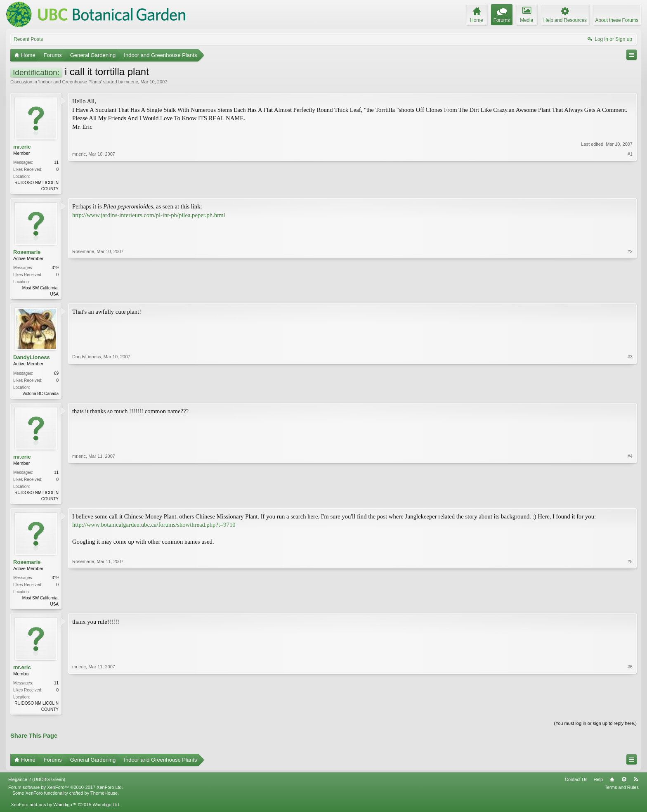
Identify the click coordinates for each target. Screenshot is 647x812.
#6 (630, 713)
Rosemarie (27, 253)
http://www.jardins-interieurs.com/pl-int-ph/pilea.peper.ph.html (149, 216)
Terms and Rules (622, 792)
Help (598, 784)
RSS (636, 784)
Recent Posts (28, 39)
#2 (630, 294)
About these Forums (617, 20)
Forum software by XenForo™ (66, 792)
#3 (630, 394)
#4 (630, 500)
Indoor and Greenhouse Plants (70, 82)
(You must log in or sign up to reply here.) (595, 728)
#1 (630, 188)
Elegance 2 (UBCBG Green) (37, 784)
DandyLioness (32, 359)
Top (624, 784)
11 (56, 162)
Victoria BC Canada (40, 395)
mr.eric (131, 82)
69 (56, 375)
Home (612, 784)
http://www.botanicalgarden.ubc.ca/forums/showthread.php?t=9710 (154, 528)
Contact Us (576, 784)
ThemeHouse (104, 798)
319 (55, 269)
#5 (630, 606)
